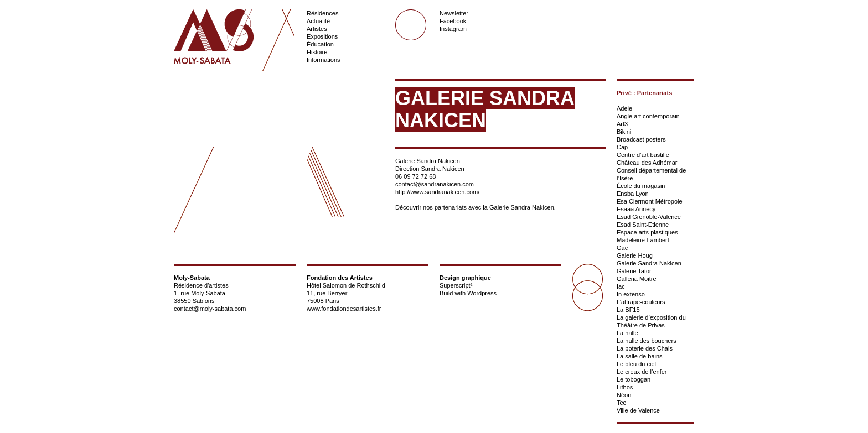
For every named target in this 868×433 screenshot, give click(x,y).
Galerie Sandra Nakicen (649, 263)
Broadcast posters (641, 139)
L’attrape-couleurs (641, 302)
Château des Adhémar (647, 163)
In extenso (631, 294)
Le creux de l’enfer (642, 372)
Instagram (453, 29)
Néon (624, 395)
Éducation (320, 44)
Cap (622, 147)
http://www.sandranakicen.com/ (437, 192)
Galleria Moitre (637, 279)
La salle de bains (640, 356)
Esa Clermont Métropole (650, 201)
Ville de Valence (638, 410)
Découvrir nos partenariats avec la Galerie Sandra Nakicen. (476, 207)
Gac (622, 248)
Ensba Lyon (633, 194)
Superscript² (456, 285)
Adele (624, 108)
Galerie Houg (635, 255)
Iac (621, 286)
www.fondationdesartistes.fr (344, 309)
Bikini (624, 132)
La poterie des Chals (645, 348)
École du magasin (641, 186)
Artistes (317, 29)
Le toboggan (634, 379)
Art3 (622, 124)
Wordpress (482, 293)
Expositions (322, 36)
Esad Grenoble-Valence (649, 217)
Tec (621, 403)
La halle (627, 333)
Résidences (322, 13)
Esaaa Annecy (636, 209)
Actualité (318, 21)
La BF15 (628, 310)
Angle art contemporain (648, 116)
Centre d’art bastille (643, 155)
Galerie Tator (634, 271)
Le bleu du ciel (636, 364)
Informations (324, 60)
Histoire (317, 52)
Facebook (453, 21)
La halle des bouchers (647, 341)
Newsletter (454, 13)
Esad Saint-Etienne (643, 225)
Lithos (625, 387)
